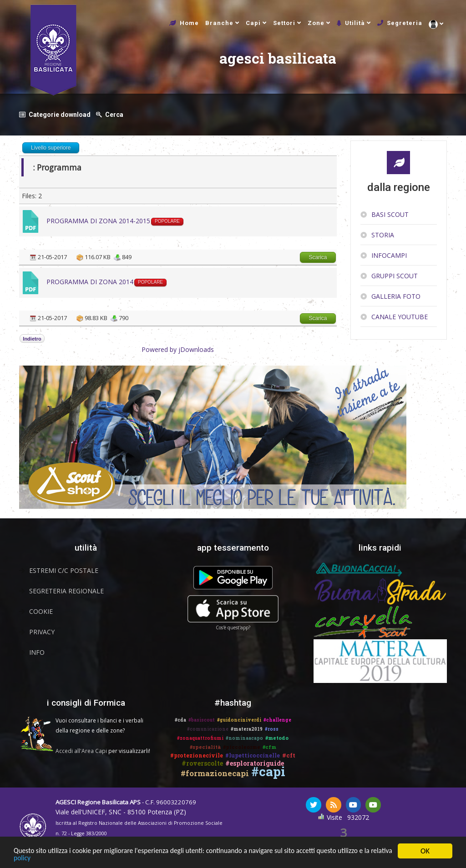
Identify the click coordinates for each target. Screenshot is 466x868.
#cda (180, 720)
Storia (383, 234)
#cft (289, 755)
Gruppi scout (395, 275)
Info (37, 652)
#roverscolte (202, 763)
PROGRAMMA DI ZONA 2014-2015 (98, 220)
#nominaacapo (244, 738)
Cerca (115, 114)
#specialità (205, 746)
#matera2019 (247, 729)
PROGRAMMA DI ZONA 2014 (90, 281)
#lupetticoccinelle (253, 755)
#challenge (277, 720)
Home (189, 23)
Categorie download (60, 114)
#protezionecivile (197, 755)
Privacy (42, 631)
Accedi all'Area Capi (81, 750)
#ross (272, 729)
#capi (268, 771)
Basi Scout (390, 214)
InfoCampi (389, 255)
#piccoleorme (242, 746)
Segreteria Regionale (66, 590)
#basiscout (202, 720)
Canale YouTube (400, 316)
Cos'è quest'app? (233, 627)
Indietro (32, 338)
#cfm (269, 746)
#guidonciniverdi (239, 720)
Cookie (41, 611)
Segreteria (405, 23)
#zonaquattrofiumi (200, 738)
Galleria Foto (396, 296)
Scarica (318, 257)
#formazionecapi (215, 773)
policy (61, 859)
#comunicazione (208, 729)
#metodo (277, 737)
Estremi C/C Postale (64, 570)
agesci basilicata (187, 69)
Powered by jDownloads (178, 349)
